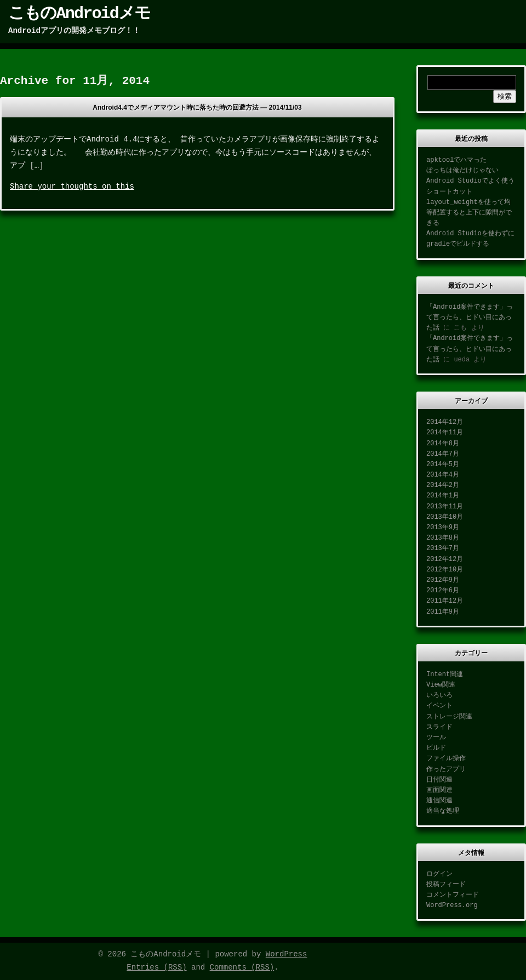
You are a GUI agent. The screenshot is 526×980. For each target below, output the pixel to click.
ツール (436, 738)
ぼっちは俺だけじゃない (462, 171)
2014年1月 (443, 496)
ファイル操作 (446, 758)
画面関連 (439, 790)
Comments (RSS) (242, 967)
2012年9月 (443, 580)
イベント (439, 706)
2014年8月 (443, 444)
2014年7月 (443, 454)
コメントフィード (453, 895)
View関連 (441, 685)
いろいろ (439, 695)
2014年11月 (445, 433)
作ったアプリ (446, 769)
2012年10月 (445, 570)
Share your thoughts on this (72, 186)
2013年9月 (443, 528)
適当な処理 (443, 811)
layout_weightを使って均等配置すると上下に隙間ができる (469, 213)
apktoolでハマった (456, 160)
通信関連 (439, 801)
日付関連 (439, 780)
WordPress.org (452, 905)
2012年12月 (445, 559)
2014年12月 (445, 422)
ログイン (439, 874)
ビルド (436, 748)
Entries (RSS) (156, 967)
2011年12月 (445, 601)
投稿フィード (446, 885)
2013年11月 (445, 507)
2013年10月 (445, 517)
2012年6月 (443, 591)
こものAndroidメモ (79, 14)
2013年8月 (443, 538)
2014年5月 (443, 464)
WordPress (287, 954)
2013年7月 (443, 548)
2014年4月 (443, 475)
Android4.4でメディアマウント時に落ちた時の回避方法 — (197, 107)
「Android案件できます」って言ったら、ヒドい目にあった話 (470, 318)
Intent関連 (445, 675)
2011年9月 (443, 612)
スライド (439, 727)
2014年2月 (443, 485)
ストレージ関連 (449, 717)
